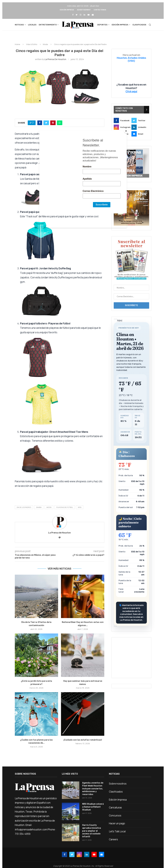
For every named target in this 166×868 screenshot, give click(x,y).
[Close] (126, 131)
